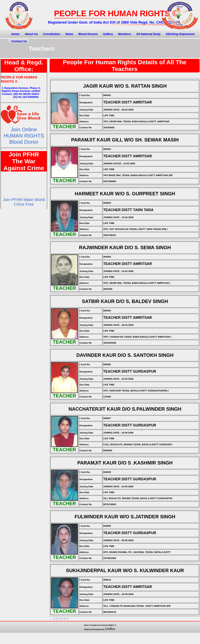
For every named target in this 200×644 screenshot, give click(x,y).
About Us (31, 34)
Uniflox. (110, 629)
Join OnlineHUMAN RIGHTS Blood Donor (24, 136)
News (69, 34)
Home (15, 34)
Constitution (52, 34)
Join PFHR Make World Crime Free (24, 205)
